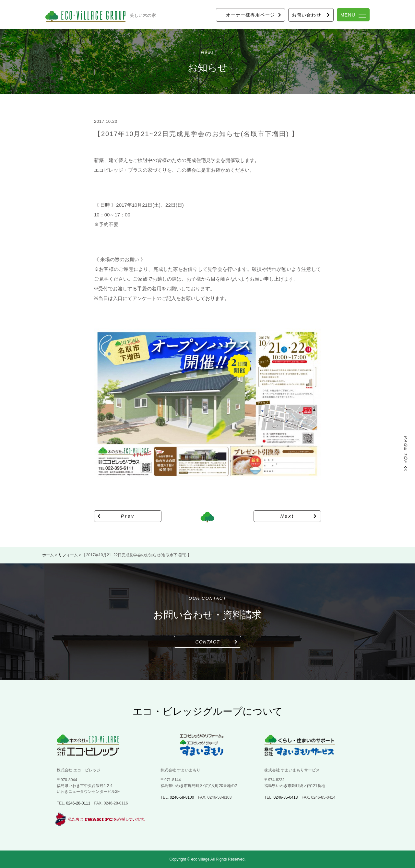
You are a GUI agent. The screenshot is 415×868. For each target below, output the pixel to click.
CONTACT (208, 642)
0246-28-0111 (78, 803)
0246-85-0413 (286, 797)
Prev (128, 516)
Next (287, 516)
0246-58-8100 (182, 797)
